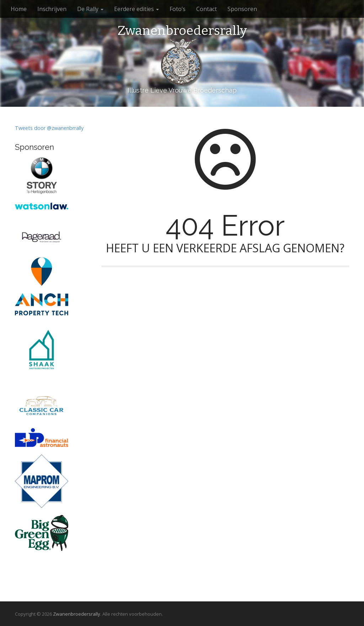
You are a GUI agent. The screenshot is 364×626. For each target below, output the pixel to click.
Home (19, 9)
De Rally (90, 9)
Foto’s (178, 9)
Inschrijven (52, 9)
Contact (207, 9)
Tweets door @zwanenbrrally (49, 128)
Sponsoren (242, 9)
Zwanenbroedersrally (182, 31)
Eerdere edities (136, 9)
